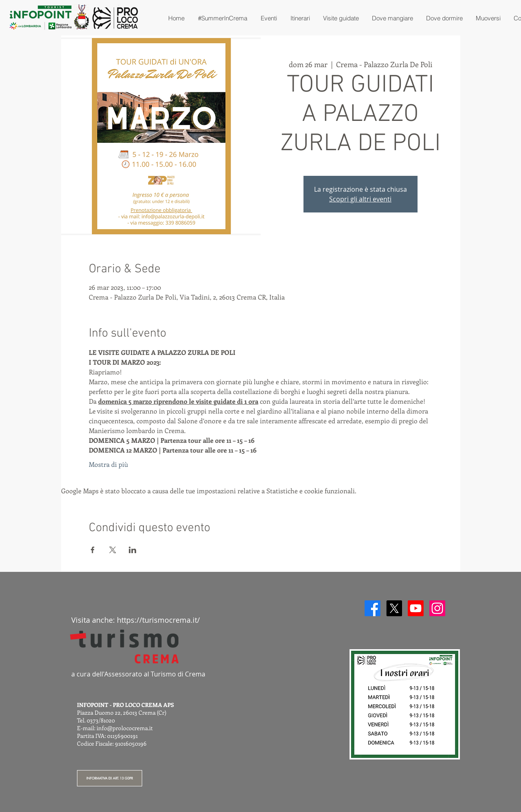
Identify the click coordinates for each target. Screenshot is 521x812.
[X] (394, 608)
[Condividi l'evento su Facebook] (93, 550)
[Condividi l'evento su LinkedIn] (133, 550)
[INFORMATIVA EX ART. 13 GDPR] (110, 778)
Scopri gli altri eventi (360, 199)
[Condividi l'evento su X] (113, 550)
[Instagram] (437, 608)
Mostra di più (108, 464)
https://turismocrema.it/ (158, 620)
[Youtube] (416, 608)
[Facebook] (373, 608)
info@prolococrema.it (125, 728)
